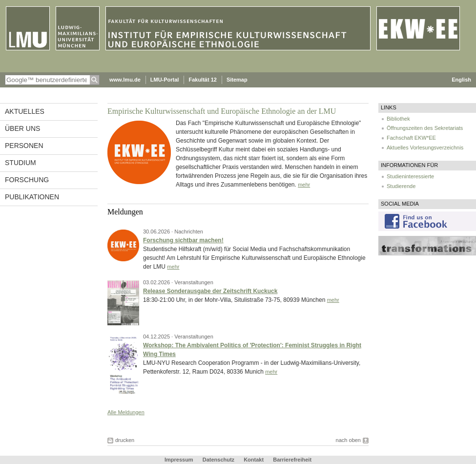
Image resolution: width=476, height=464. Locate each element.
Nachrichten (189, 232)
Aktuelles (25, 111)
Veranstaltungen (194, 282)
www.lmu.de (125, 80)
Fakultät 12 (202, 80)
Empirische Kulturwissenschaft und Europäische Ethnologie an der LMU (222, 111)
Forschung (27, 180)
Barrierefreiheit (292, 460)
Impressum (179, 460)
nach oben (348, 440)
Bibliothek (398, 119)
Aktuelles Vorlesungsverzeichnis (425, 148)
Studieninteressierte (410, 176)
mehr (304, 185)
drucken (125, 440)
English (461, 80)
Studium (21, 163)
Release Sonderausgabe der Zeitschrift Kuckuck (210, 291)
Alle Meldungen (126, 412)
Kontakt (254, 460)
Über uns (22, 128)
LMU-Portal (165, 80)
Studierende (401, 186)
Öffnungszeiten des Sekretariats (425, 128)
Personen (24, 146)
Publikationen (32, 197)
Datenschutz (218, 460)
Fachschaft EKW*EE (411, 138)
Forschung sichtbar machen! (183, 240)
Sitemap (237, 80)
